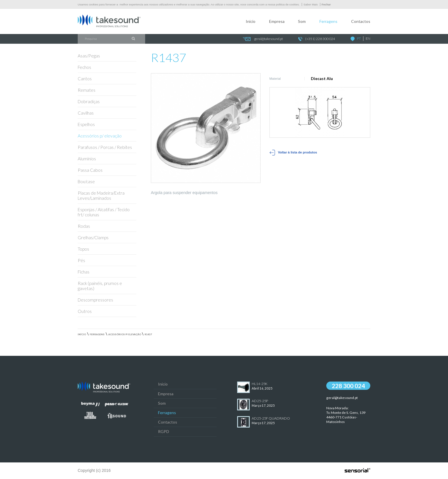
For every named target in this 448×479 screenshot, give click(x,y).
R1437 (148, 334)
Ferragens (328, 21)
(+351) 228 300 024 (317, 39)
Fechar (326, 4)
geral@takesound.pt (263, 39)
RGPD (164, 431)
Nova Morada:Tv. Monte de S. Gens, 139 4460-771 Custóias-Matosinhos (346, 415)
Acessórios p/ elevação (125, 334)
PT (359, 38)
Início (251, 21)
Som (302, 21)
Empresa (277, 21)
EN (368, 38)
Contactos (361, 21)
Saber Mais (311, 4)
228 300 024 (348, 386)
